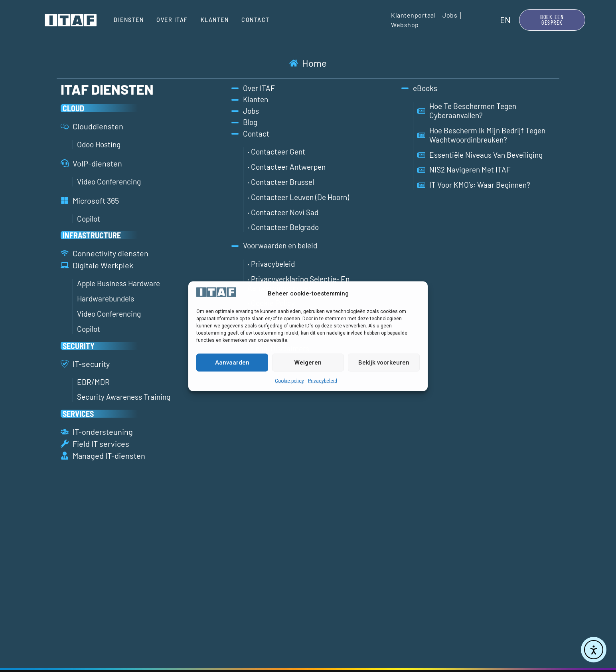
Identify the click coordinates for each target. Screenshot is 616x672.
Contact (256, 20)
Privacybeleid (323, 381)
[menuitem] (505, 20)
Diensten (129, 20)
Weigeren (308, 363)
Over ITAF (172, 20)
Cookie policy (289, 381)
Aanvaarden (232, 363)
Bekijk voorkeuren (384, 363)
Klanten (215, 20)
